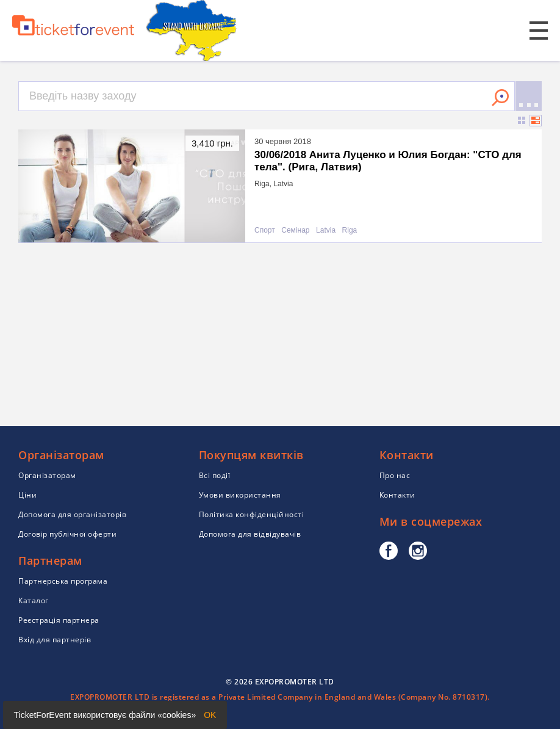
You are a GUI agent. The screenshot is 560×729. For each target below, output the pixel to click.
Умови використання (240, 495)
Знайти (500, 98)
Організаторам (47, 475)
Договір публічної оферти (67, 534)
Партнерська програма (63, 581)
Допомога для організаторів (72, 514)
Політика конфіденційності (252, 514)
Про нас (395, 475)
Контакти (397, 495)
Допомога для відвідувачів (250, 534)
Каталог (34, 600)
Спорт (265, 230)
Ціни (27, 495)
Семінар (295, 230)
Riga (350, 230)
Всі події (215, 475)
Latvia (326, 230)
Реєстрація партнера (59, 620)
